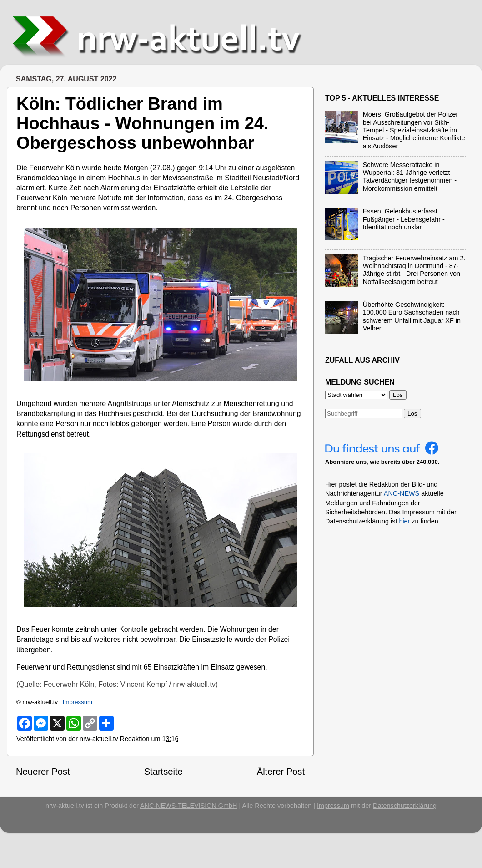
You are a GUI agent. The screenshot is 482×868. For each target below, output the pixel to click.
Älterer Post (281, 772)
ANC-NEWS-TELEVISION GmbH (189, 806)
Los (412, 414)
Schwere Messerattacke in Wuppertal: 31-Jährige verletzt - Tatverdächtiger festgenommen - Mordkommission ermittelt (410, 177)
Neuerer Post (43, 772)
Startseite (163, 772)
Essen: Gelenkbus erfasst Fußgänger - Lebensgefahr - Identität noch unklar (404, 219)
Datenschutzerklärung (405, 806)
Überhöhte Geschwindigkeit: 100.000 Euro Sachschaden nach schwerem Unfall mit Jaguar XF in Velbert (412, 316)
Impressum (78, 702)
